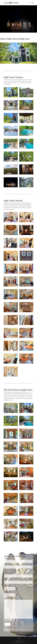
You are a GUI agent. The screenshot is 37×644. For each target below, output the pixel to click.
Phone (6, 579)
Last (5, 570)
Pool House (8, 392)
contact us (29, 399)
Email (7, 573)
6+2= (7, 621)
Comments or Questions (10, 598)
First (5, 564)
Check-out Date (8, 592)
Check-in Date (8, 586)
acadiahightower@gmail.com (20, 642)
